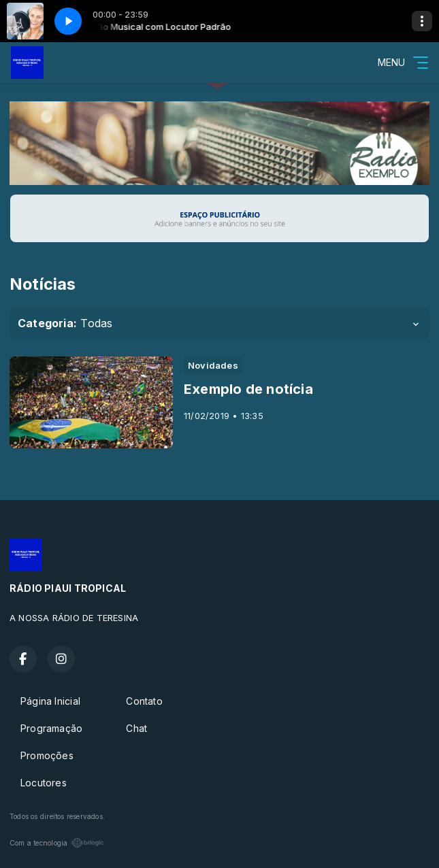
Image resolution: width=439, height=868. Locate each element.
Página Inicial (50, 701)
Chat (136, 728)
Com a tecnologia (57, 843)
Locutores (44, 783)
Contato (144, 701)
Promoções (47, 755)
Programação (51, 728)
